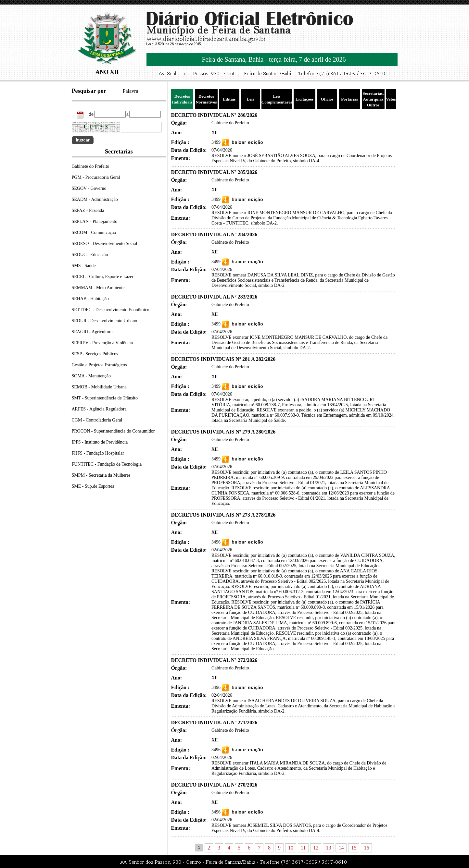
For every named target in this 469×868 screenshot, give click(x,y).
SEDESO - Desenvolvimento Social (105, 244)
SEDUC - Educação (90, 255)
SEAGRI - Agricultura (92, 332)
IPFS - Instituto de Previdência (100, 442)
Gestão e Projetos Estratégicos (99, 365)
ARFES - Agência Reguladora (99, 409)
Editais (229, 99)
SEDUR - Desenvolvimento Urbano (105, 321)
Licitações (305, 99)
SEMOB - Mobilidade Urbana (99, 387)
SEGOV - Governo (89, 188)
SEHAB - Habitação (90, 299)
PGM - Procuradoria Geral (96, 177)
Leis (250, 99)
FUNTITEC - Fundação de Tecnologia (107, 464)
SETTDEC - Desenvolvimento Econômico (111, 310)
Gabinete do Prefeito (91, 166)
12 (316, 848)
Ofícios (327, 99)
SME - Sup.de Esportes (93, 486)
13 (328, 848)
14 (341, 848)
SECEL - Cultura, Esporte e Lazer (103, 277)
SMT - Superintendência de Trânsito (105, 398)
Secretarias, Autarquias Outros (373, 99)
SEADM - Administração (95, 199)
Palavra (131, 91)
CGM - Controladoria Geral (97, 420)
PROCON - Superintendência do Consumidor (113, 431)
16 (366, 848)
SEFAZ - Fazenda (88, 210)
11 (303, 848)
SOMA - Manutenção (91, 376)
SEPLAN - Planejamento (95, 221)
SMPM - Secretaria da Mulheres (101, 475)
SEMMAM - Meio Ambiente (98, 288)
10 (291, 848)
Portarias (349, 99)
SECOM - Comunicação (94, 232)
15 (354, 848)
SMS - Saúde (84, 266)
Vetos (391, 99)
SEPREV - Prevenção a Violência (102, 343)
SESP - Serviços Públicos (95, 354)
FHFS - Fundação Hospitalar (98, 453)
